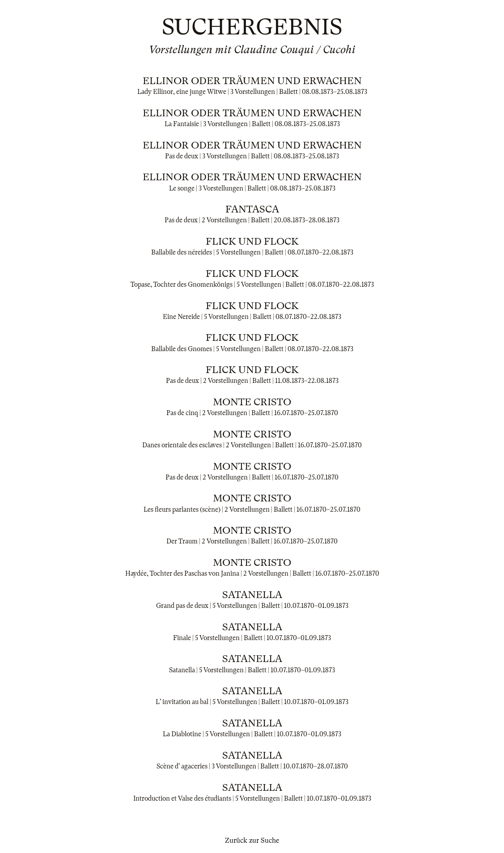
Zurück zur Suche (252, 840)
